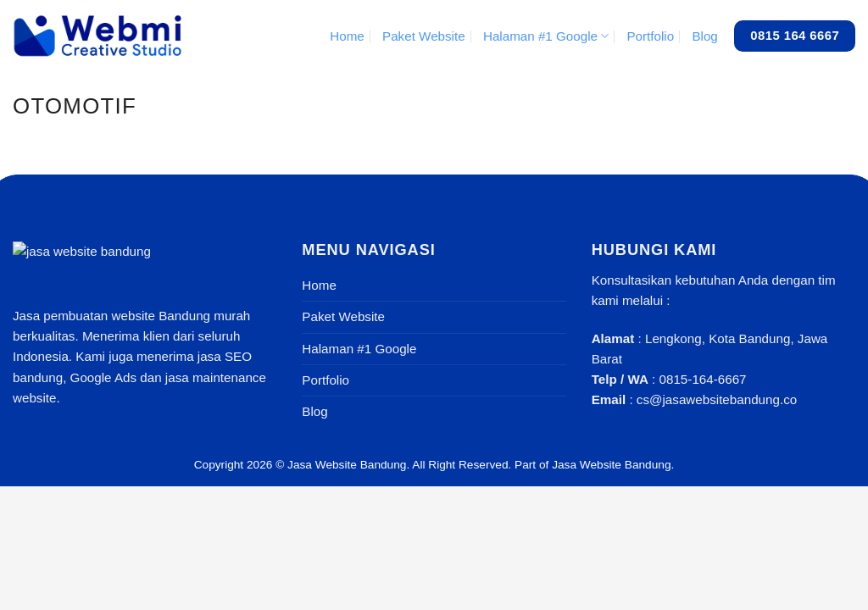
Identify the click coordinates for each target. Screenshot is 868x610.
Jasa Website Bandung (347, 465)
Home (347, 36)
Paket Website (424, 36)
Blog (704, 36)
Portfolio (650, 36)
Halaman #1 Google (546, 36)
